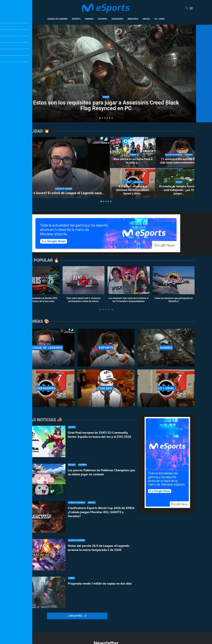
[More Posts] (77, 616)
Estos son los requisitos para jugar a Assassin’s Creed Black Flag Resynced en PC (106, 105)
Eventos (102, 19)
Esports (76, 19)
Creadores (117, 19)
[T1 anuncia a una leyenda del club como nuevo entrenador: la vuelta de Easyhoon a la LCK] (179, 152)
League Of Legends (57, 19)
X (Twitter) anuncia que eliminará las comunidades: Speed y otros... (133, 190)
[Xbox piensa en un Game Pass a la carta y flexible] (133, 152)
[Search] (187, 8)
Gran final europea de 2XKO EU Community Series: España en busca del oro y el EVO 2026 (99, 435)
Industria (133, 19)
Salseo (146, 19)
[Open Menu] (191, 8)
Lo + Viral (160, 19)
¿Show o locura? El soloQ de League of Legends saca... (64, 193)
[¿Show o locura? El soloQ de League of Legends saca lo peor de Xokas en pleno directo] (64, 168)
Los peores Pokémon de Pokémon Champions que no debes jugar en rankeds (101, 473)
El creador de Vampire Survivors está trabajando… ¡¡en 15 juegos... (179, 190)
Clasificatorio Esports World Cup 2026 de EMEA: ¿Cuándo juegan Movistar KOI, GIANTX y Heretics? (101, 517)
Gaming (89, 19)
